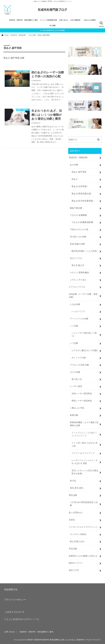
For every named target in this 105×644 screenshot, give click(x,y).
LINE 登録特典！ (76, 20)
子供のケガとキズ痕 (79, 229)
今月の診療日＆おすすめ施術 (53, 30)
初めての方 (74, 570)
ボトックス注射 (79, 358)
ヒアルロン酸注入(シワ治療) (84, 350)
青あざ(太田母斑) (79, 186)
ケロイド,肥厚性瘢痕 (79, 272)
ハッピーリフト (79, 311)
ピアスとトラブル (77, 287)
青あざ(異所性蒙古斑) (81, 193)
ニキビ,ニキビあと (78, 280)
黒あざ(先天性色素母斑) (82, 201)
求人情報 (52, 25)
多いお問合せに (76, 513)
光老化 (72, 520)
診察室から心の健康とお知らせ (83, 556)
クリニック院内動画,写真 (48, 20)
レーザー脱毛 (76, 386)
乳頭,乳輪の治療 (77, 244)
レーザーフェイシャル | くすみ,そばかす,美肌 (85, 462)
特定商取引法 (11, 589)
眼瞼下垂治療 (76, 208)
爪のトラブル (76, 258)
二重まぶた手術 (77, 408)
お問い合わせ (64, 20)
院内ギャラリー (76, 563)
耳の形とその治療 (78, 237)
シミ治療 (74, 326)
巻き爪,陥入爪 (78, 265)
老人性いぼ (77, 379)
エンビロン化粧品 (78, 534)
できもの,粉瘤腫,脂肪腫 (82, 222)
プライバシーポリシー (15, 600)
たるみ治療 (75, 304)
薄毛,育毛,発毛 (77, 488)
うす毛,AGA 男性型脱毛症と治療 (84, 504)
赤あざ (75, 179)
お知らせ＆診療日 (90, 20)
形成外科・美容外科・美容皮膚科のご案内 (23, 20)
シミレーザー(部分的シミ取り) (84, 334)
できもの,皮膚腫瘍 (78, 215)
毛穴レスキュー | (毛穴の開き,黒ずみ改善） (85, 472)
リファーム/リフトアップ (83, 453)
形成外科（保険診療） (79, 157)
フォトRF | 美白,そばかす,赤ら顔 (84, 444)
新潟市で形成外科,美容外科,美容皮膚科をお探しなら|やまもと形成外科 (56, 640)
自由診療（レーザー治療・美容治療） (83, 296)
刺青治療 (74, 415)
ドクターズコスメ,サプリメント (83, 527)
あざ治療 (74, 165)
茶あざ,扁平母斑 (79, 172)
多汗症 (73, 481)
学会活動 (73, 549)
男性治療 (73, 495)
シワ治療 (74, 343)
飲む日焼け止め (77, 541)
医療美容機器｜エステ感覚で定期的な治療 (84, 424)
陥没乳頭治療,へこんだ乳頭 (84, 251)
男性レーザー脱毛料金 (82, 401)
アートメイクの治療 (79, 319)
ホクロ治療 (75, 372)
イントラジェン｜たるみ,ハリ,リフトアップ (84, 434)
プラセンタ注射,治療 (79, 365)
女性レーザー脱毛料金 (82, 394)
